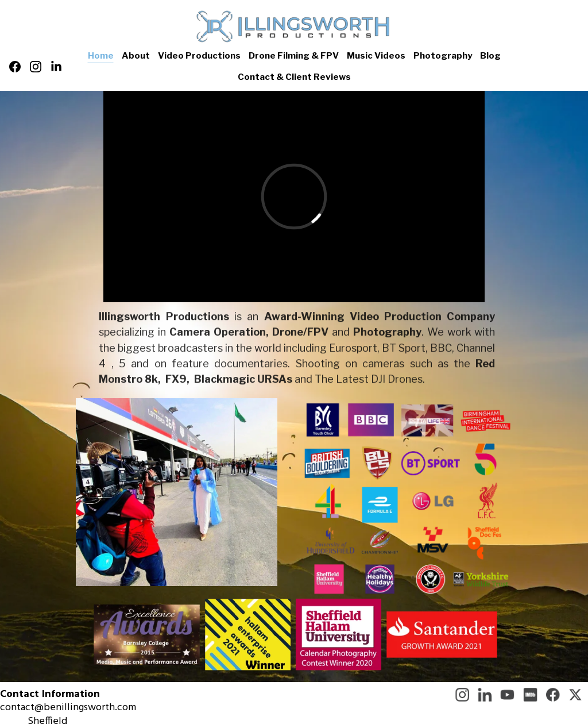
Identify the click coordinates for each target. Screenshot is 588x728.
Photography (443, 56)
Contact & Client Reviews (294, 77)
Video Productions (199, 56)
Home (101, 56)
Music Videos (376, 56)
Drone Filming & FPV (294, 56)
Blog (490, 56)
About (136, 56)
